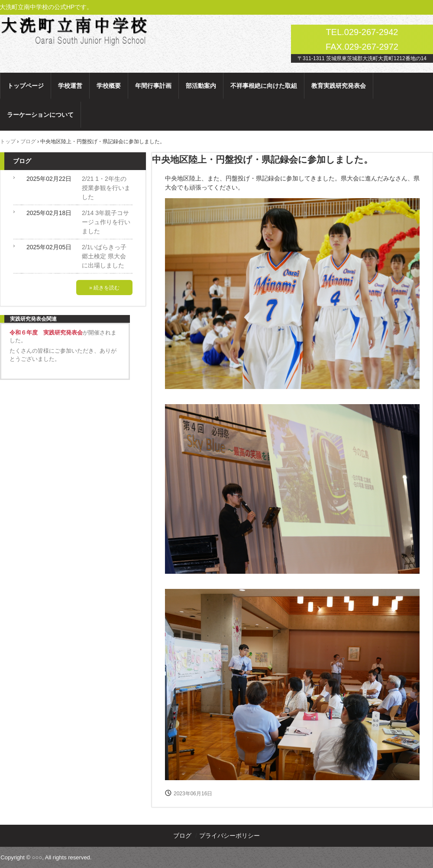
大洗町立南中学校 (86, 29)
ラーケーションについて (40, 115)
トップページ (26, 86)
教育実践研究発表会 (339, 86)
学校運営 (70, 86)
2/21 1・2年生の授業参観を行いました (106, 188)
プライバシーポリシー (229, 836)
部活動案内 (201, 86)
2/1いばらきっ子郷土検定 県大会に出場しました (104, 256)
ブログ (22, 161)
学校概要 (109, 86)
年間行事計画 (153, 86)
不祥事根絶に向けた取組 (264, 86)
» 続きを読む (104, 288)
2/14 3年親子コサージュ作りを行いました (106, 222)
